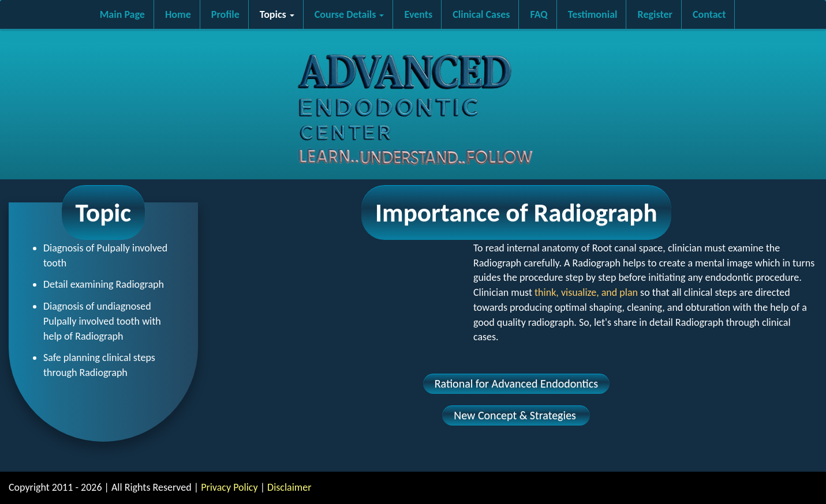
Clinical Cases (481, 14)
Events (419, 14)
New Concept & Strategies (516, 415)
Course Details (350, 14)
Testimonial (593, 14)
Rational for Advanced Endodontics (516, 383)
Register (655, 14)
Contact (709, 14)
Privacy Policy (229, 487)
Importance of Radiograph (516, 212)
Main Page (122, 14)
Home (178, 14)
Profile (225, 14)
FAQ (539, 14)
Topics (277, 14)
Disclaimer (289, 487)
